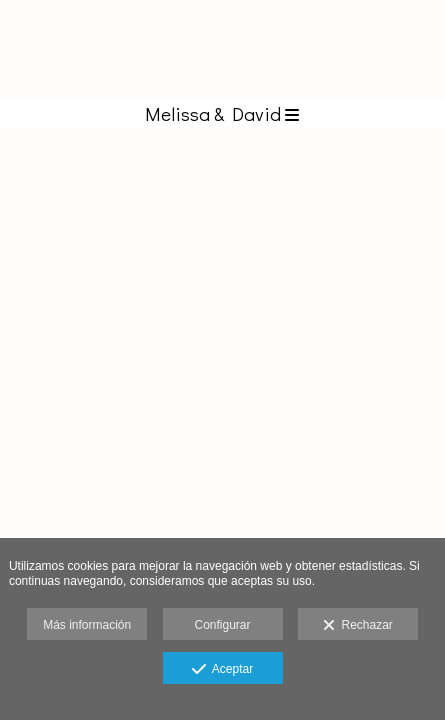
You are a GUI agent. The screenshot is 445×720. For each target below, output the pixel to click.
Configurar (222, 625)
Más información (87, 625)
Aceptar (222, 670)
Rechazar (358, 626)
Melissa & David (222, 113)
